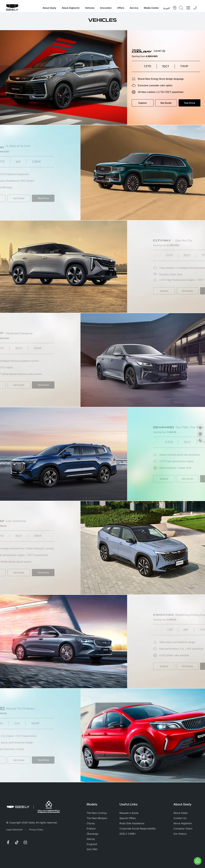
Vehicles (90, 8)
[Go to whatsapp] (198, 861)
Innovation (106, 8)
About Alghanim (71, 8)
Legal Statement (14, 830)
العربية (166, 8)
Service (134, 8)
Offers (121, 8)
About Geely (49, 8)
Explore (146, 103)
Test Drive (193, 103)
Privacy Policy (36, 830)
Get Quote (169, 103)
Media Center (151, 8)
